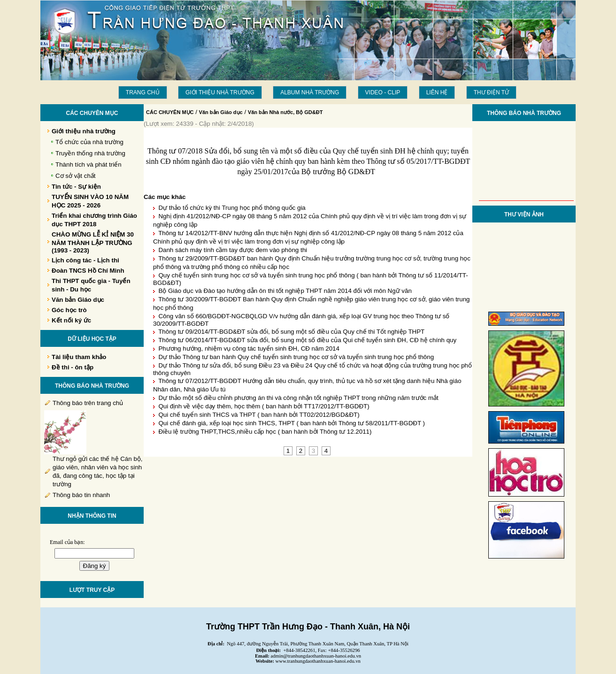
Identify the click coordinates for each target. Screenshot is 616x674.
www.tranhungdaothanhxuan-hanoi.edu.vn (318, 661)
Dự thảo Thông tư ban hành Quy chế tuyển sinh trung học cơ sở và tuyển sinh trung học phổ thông (296, 357)
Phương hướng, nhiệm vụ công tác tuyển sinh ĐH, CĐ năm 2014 (249, 348)
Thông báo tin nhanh (81, 495)
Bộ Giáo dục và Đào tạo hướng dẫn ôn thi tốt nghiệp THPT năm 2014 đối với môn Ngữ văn (285, 291)
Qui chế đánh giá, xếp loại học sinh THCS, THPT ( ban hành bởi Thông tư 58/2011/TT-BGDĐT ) (292, 423)
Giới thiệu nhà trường (220, 92)
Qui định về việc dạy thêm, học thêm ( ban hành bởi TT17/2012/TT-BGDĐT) (264, 406)
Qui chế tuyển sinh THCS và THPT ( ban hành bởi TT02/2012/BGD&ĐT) (259, 415)
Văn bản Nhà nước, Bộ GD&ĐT (285, 112)
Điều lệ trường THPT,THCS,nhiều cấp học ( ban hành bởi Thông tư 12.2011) (265, 432)
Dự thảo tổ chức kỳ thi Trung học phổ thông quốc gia (232, 208)
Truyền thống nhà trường (90, 153)
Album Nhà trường (310, 92)
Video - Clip (383, 92)
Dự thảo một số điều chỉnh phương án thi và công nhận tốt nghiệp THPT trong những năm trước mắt (298, 398)
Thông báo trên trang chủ (88, 403)
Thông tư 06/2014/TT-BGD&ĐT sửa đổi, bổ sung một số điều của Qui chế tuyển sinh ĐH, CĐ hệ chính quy (307, 340)
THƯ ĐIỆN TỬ (491, 92)
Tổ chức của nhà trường (89, 142)
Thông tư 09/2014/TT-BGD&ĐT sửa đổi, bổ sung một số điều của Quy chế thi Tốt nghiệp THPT (291, 332)
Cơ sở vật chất (76, 176)
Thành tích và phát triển (89, 165)
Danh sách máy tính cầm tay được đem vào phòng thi (233, 250)
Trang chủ (143, 92)
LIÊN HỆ (437, 92)
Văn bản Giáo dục (221, 112)
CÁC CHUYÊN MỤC (170, 112)
